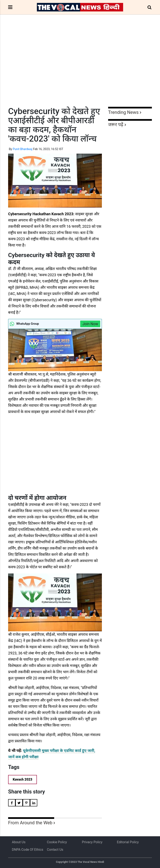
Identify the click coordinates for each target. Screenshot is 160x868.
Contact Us (55, 850)
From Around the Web (30, 823)
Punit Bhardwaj (22, 149)
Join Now (90, 324)
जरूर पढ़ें (116, 125)
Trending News (123, 112)
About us (19, 842)
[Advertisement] (80, 68)
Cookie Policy (57, 842)
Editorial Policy (128, 842)
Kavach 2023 (22, 779)
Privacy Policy (92, 842)
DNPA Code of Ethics (28, 850)
